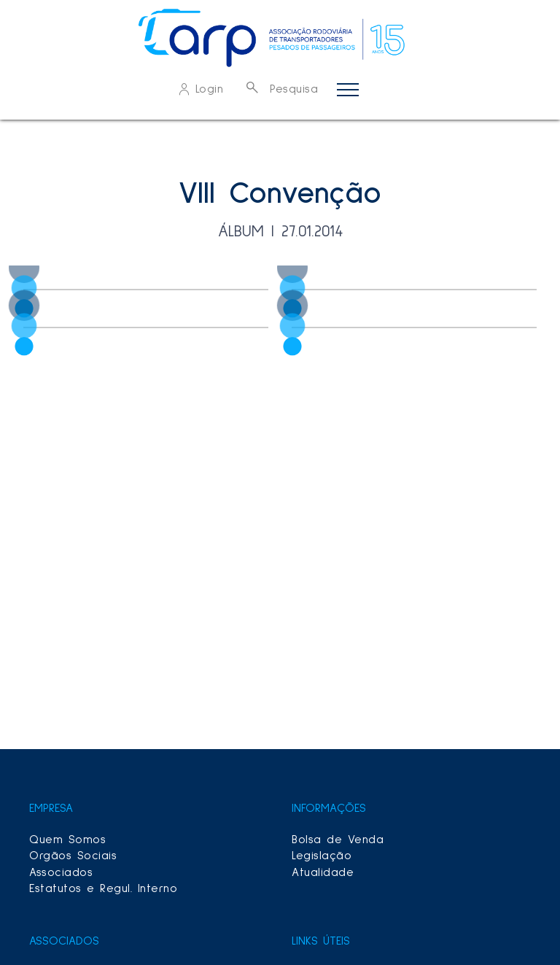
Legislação (322, 856)
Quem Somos (67, 840)
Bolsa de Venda (338, 840)
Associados (61, 872)
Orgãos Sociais (73, 856)
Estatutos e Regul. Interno (103, 888)
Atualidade (323, 872)
